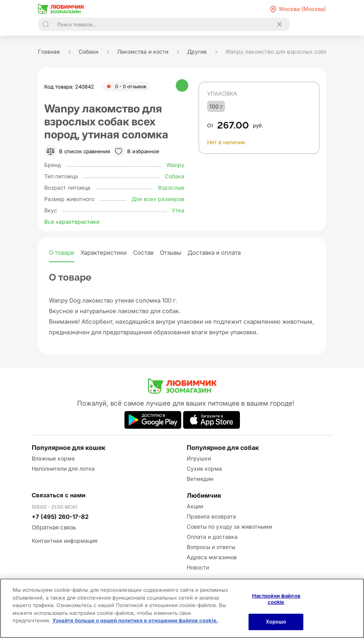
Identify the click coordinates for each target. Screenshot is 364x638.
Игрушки (199, 458)
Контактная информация (65, 541)
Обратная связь (54, 527)
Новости (198, 567)
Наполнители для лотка (63, 469)
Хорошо (276, 622)
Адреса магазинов (212, 557)
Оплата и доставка (212, 537)
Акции (195, 506)
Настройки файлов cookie (276, 599)
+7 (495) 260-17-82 (60, 517)
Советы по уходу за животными (229, 527)
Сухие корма (204, 469)
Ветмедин (200, 479)
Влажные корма (53, 458)
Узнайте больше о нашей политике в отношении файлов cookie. (135, 620)
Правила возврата (211, 516)
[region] (182, 608)
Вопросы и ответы (211, 547)
